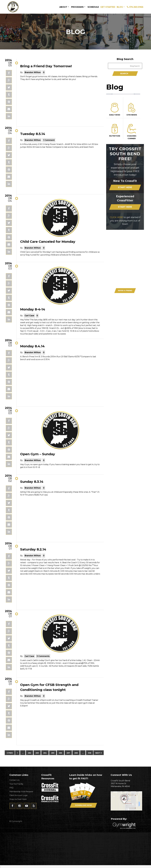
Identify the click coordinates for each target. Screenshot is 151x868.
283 (37, 753)
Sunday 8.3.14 (32, 482)
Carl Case (29, 316)
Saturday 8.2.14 (33, 549)
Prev (10, 753)
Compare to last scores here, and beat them (73, 147)
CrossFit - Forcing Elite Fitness (50, 799)
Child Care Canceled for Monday (48, 242)
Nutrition (115, 130)
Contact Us (14, 780)
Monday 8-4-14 (33, 309)
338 (90, 753)
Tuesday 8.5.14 (33, 134)
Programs (77, 7)
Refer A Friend (125, 291)
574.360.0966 (136, 7)
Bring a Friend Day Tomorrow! (46, 66)
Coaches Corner (132, 132)
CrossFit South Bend (22, 7)
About (63, 7)
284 (45, 753)
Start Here (125, 187)
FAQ (11, 788)
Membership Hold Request (21, 792)
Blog (120, 7)
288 (76, 753)
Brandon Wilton (33, 72)
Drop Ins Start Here (18, 799)
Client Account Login (19, 795)
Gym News (132, 109)
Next (99, 753)
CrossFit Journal (50, 788)
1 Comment (49, 140)
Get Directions (127, 801)
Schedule (93, 7)
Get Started (108, 7)
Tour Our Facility (16, 784)
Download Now (130, 257)
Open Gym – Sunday (38, 454)
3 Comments (43, 656)
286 (60, 753)
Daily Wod (115, 109)
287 (68, 753)
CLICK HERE (116, 217)
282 (29, 753)
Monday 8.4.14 (32, 346)
